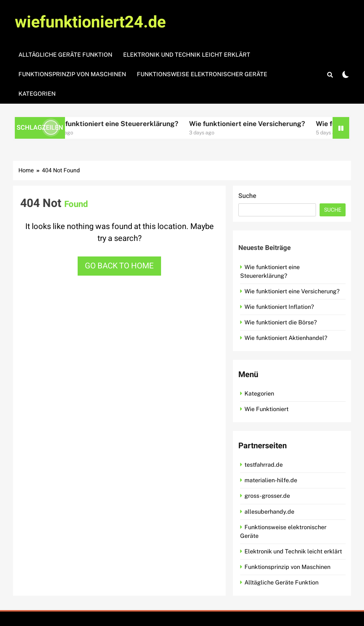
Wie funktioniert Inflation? (279, 307)
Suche (247, 196)
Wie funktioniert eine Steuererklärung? (122, 124)
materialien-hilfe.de (271, 480)
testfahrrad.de (264, 465)
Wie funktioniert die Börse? (281, 322)
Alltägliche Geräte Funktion (65, 55)
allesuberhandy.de (269, 512)
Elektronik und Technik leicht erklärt (187, 55)
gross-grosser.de (267, 496)
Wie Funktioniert (266, 409)
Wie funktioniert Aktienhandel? (286, 338)
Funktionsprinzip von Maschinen (72, 74)
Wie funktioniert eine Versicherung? (254, 124)
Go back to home (119, 266)
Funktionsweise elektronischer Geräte (202, 74)
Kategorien (37, 94)
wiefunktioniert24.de (90, 22)
